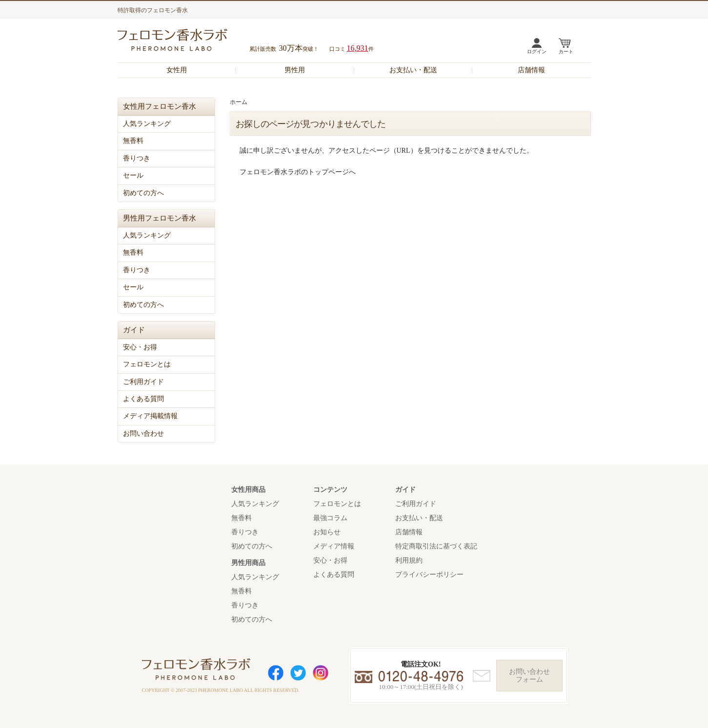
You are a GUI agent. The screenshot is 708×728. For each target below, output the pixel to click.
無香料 (133, 141)
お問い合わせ (143, 434)
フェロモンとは (147, 364)
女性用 (177, 70)
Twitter (298, 673)
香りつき (137, 158)
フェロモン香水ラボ (184, 41)
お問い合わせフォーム (529, 675)
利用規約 (409, 560)
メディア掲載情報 (150, 416)
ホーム (239, 102)
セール (133, 175)
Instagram (321, 673)
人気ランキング (147, 124)
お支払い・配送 (413, 70)
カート (566, 51)
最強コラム (330, 518)
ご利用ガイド (143, 382)
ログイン (537, 51)
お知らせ (327, 532)
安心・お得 (140, 347)
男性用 (295, 70)
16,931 (358, 48)
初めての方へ (143, 193)
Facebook (276, 673)
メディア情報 (334, 546)
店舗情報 (531, 70)
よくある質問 (143, 399)
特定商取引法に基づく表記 (436, 546)
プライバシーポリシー (429, 575)
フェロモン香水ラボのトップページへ (298, 172)
